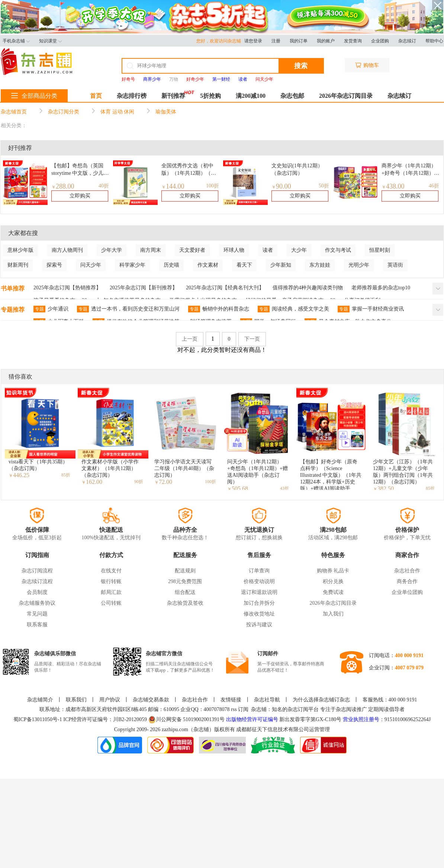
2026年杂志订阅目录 (346, 96)
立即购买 (80, 196)
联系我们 (76, 700)
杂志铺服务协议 (37, 603)
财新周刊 (18, 265)
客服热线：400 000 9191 (390, 700)
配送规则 (185, 571)
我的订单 (299, 41)
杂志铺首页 (14, 112)
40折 (104, 186)
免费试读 (333, 592)
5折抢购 (210, 96)
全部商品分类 (34, 96)
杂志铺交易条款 (151, 700)
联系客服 (37, 625)
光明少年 (359, 265)
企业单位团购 (407, 592)
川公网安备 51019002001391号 (187, 720)
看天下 (244, 265)
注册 (276, 41)
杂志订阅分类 (64, 112)
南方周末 (151, 250)
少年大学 (112, 250)
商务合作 (407, 581)
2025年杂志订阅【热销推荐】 (67, 288)
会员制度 (37, 592)
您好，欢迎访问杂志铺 (220, 41)
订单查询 (259, 571)
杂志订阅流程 (37, 571)
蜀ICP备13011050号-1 (38, 719)
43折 (284, 488)
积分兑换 (333, 581)
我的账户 (326, 41)
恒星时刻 (380, 250)
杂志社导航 (267, 700)
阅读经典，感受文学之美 (293, 309)
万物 (174, 79)
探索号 (54, 265)
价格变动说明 (259, 581)
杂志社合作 (407, 571)
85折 (66, 475)
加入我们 (333, 614)
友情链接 (231, 700)
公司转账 (111, 603)
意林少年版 (20, 250)
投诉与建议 (259, 625)
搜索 (301, 66)
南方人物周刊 (67, 250)
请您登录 (253, 41)
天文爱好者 (192, 250)
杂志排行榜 (132, 96)
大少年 (299, 250)
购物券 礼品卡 (333, 571)
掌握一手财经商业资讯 (371, 309)
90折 (139, 482)
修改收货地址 (259, 614)
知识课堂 (50, 41)
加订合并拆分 (259, 603)
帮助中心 (434, 41)
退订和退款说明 (259, 592)
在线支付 (111, 571)
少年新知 (281, 265)
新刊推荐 (173, 96)
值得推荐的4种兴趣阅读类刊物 (308, 288)
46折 (434, 186)
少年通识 (51, 309)
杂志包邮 (292, 96)
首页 (96, 96)
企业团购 (380, 41)
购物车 (367, 65)
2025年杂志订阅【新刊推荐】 (144, 288)
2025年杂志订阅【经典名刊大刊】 (225, 288)
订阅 (243, 709)
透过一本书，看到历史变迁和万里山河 (128, 309)
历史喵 (171, 265)
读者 (268, 250)
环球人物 (234, 250)
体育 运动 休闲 (117, 112)
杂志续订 (407, 41)
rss (234, 709)
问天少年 (91, 265)
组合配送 (185, 592)
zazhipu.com (175, 729)
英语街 (395, 265)
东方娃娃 (320, 265)
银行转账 (111, 581)
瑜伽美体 (166, 112)
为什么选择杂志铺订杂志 (321, 700)
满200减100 (251, 96)
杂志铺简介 (40, 700)
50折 (324, 186)
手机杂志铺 (16, 41)
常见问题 (37, 614)
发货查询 (353, 41)
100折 (213, 186)
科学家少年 (132, 265)
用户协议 (110, 700)
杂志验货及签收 (185, 603)
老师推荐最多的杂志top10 (381, 288)
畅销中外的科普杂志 (219, 309)
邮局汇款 (111, 592)
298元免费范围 (185, 581)
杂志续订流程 (37, 581)
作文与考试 (338, 250)
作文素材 (208, 265)
